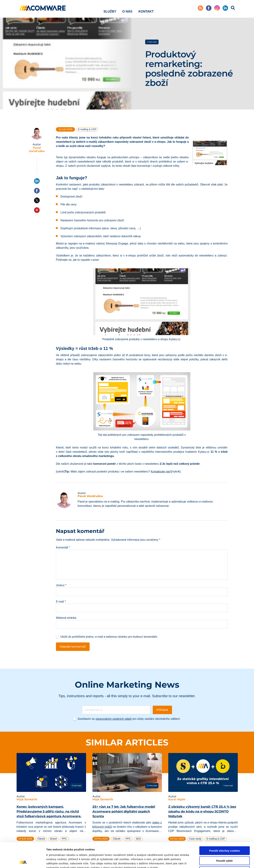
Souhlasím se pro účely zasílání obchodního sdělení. (129, 719)
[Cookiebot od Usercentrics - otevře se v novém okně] (23, 861)
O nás (127, 9)
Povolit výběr (225, 836)
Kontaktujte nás (161, 472)
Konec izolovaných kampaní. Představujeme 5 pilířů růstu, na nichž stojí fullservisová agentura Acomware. (49, 811)
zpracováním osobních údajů (114, 719)
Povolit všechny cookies (225, 826)
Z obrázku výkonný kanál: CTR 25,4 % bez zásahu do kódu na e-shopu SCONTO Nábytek (202, 811)
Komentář (63, 547)
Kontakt (146, 9)
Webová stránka (66, 618)
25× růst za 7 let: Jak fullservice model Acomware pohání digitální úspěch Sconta (124, 811)
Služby (110, 9)
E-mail (61, 602)
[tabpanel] (51, 801)
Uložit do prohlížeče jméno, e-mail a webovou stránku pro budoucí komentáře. (109, 637)
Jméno (61, 585)
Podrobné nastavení (189, 861)
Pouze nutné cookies (224, 846)
